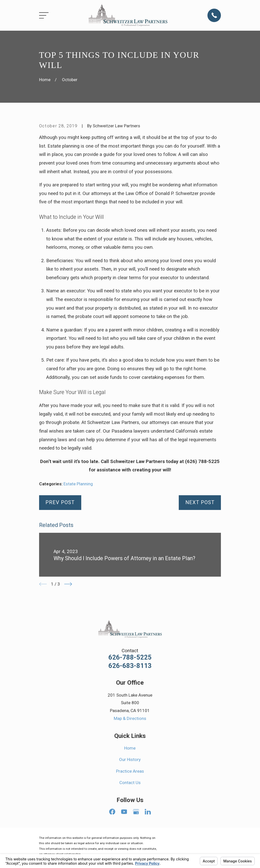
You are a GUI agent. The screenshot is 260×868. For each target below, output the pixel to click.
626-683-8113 (130, 666)
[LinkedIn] (148, 812)
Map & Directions (130, 718)
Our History (130, 759)
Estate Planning (78, 484)
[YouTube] (124, 812)
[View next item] (68, 584)
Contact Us (130, 783)
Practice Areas (130, 771)
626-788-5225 (130, 658)
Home (130, 748)
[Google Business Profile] (136, 812)
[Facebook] (112, 812)
